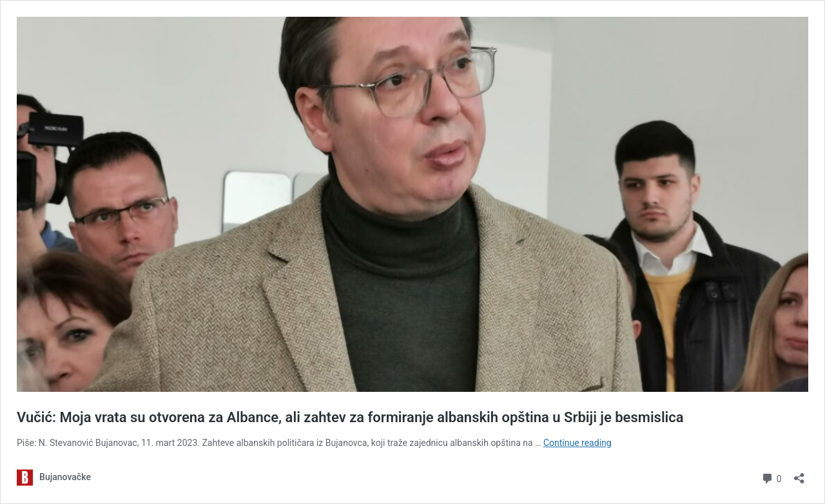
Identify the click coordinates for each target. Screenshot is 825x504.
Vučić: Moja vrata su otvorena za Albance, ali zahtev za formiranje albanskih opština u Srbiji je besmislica (350, 417)
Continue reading (577, 443)
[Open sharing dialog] (799, 474)
